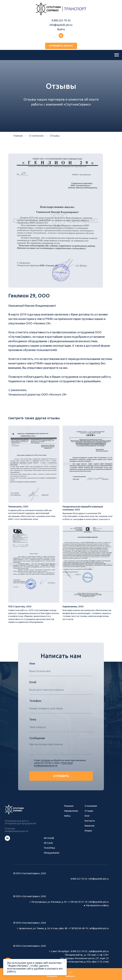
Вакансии (90, 829)
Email (33, 686)
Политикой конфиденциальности (53, 768)
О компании (91, 810)
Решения (69, 810)
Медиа (88, 834)
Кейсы (67, 819)
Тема (33, 723)
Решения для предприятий (22, 827)
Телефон (35, 704)
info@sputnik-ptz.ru (61, 25)
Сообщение (37, 742)
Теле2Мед (49, 852)
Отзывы (55, 136)
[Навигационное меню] (117, 55)
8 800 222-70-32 (61, 20)
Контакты (90, 824)
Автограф (49, 842)
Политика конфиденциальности (16, 834)
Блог (87, 819)
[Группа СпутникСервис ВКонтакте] (7, 844)
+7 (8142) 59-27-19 (78, 906)
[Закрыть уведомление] (64, 961)
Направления (71, 815)
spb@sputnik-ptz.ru (99, 955)
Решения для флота (18, 825)
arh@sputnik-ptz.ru (99, 932)
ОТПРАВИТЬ (61, 780)
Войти (61, 29)
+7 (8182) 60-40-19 (78, 932)
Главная (18, 136)
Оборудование (52, 856)
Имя (32, 667)
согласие (45, 764)
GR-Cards (48, 847)
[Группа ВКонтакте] (61, 36)
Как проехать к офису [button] (97, 909)
